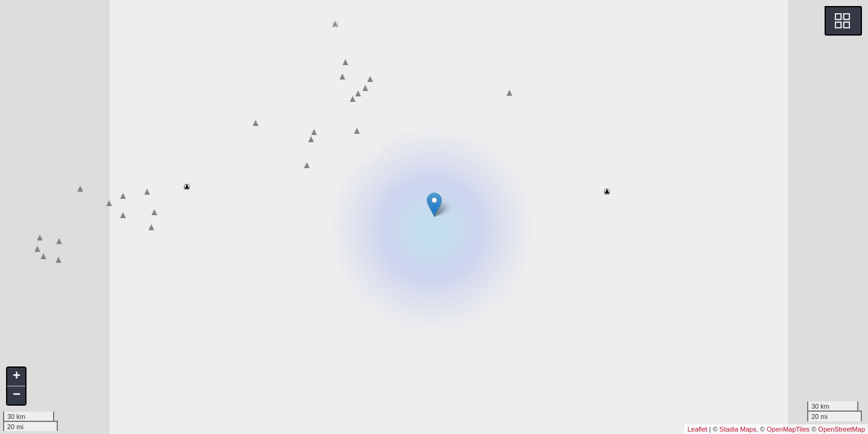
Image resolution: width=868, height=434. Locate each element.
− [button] (17, 395)
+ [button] (17, 377)
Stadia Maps (738, 429)
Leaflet (697, 429)
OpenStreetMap (841, 429)
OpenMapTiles (788, 429)
